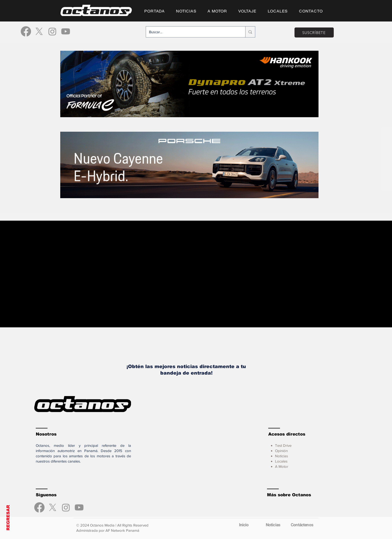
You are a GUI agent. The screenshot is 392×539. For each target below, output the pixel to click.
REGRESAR (8, 518)
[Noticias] (273, 525)
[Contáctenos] (302, 525)
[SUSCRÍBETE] (314, 32)
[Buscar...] (192, 32)
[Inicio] (244, 525)
